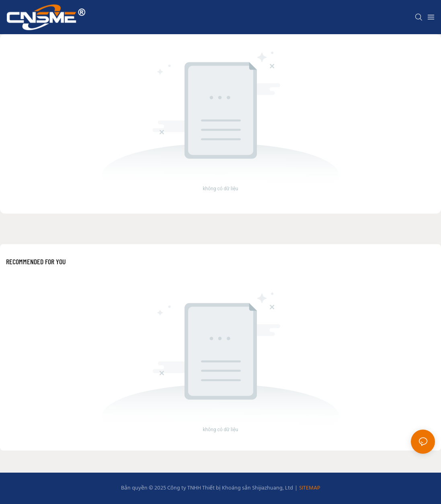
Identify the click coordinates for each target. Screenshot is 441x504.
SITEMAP (309, 488)
